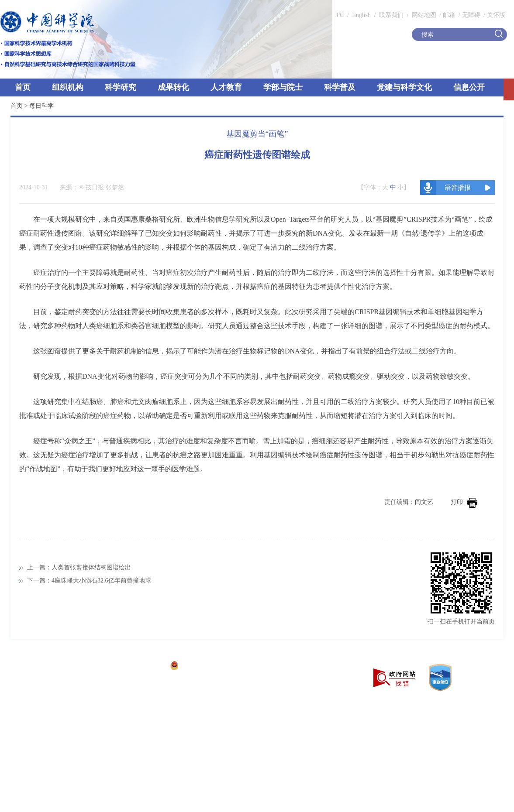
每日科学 (41, 106)
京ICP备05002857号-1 (136, 666)
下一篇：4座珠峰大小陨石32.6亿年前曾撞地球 (89, 581)
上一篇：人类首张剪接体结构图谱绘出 (79, 567)
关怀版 (496, 15)
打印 (464, 502)
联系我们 (391, 15)
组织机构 (68, 87)
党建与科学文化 (404, 87)
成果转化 (173, 87)
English (361, 15)
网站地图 (423, 15)
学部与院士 (283, 87)
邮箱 (449, 15)
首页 (23, 87)
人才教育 (226, 87)
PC (340, 15)
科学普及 (340, 87)
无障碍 (471, 15)
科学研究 (121, 87)
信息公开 (469, 87)
